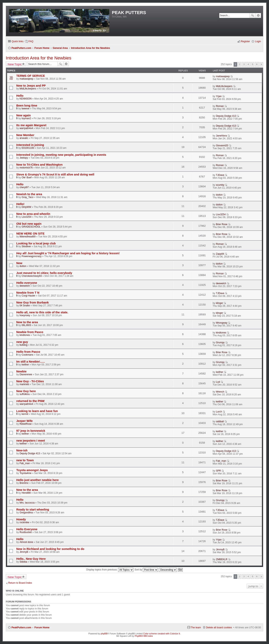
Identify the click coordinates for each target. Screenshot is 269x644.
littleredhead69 (27, 237)
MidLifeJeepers (28, 89)
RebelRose (26, 424)
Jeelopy (24, 158)
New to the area (27, 322)
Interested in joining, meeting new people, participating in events (61, 155)
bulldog (23, 345)
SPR (218, 471)
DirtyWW (27, 207)
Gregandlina (26, 513)
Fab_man (25, 463)
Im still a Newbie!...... (31, 362)
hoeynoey (25, 315)
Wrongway (222, 323)
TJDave (220, 175)
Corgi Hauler (29, 296)
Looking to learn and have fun (37, 411)
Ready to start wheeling (33, 510)
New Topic (15, 64)
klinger (220, 303)
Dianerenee (26, 374)
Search (253, 15)
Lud (218, 382)
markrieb (24, 384)
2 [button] (240, 64)
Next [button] (261, 64)
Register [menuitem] (245, 41)
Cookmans (28, 355)
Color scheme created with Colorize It (162, 634)
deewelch (25, 286)
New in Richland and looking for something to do (50, 549)
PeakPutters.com (21, 628)
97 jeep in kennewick (31, 431)
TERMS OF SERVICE (31, 76)
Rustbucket (26, 532)
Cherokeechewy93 (32, 276)
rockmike (24, 522)
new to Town (25, 460)
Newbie (21, 371)
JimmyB (24, 552)
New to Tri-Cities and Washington (39, 165)
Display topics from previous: (110, 570)
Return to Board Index (20, 583)
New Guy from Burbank (32, 303)
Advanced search (258, 15)
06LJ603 (26, 325)
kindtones (25, 335)
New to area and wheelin (33, 214)
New (19, 263)
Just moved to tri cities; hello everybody (44, 273)
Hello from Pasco (28, 352)
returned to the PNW (30, 401)
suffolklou (25, 394)
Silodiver (26, 246)
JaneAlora (221, 136)
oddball (220, 421)
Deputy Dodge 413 (226, 116)
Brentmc (24, 483)
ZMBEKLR (222, 559)
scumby (220, 185)
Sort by (146, 570)
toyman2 (26, 118)
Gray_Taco (28, 197)
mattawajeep (26, 79)
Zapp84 (220, 254)
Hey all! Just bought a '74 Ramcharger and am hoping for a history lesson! (68, 253)
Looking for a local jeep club (36, 243)
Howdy (21, 519)
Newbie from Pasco (30, 332)
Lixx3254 (27, 217)
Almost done (26, 542)
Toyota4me (25, 473)
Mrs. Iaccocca (27, 503)
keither (25, 365)
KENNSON (26, 99)
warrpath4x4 (26, 128)
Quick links (18, 41)
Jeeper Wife (24, 421)
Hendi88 (26, 493)
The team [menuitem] (196, 628)
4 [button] (248, 64)
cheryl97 (24, 187)
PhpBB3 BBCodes (144, 636)
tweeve (26, 109)
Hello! (20, 204)
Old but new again (29, 224)
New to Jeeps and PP (31, 86)
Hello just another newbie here (38, 480)
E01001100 (28, 148)
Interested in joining (30, 145)
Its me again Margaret (31, 125)
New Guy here (26, 391)
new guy (22, 342)
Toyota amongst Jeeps (32, 470)
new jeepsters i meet (31, 441)
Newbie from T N (28, 293)
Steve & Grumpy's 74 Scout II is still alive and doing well (55, 174)
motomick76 (26, 168)
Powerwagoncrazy (32, 256)
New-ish (22, 450)
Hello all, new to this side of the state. (42, 312)
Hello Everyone (27, 529)
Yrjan (219, 96)
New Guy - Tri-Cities (30, 381)
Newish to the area (29, 194)
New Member (25, 135)
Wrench (220, 392)
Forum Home (42, 628)
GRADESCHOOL (31, 227)
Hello (20, 96)
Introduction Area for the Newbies (39, 58)
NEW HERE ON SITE (30, 234)
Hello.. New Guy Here (31, 559)
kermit (25, 414)
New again (24, 115)
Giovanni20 (222, 146)
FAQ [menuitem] (31, 41)
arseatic (24, 138)
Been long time (27, 106)
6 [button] (257, 64)
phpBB (104, 634)
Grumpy (220, 343)
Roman (220, 106)
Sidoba (23, 562)
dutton (219, 195)
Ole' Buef (27, 177)
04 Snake (25, 306)
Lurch (219, 412)
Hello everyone (27, 283)
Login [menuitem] (258, 41)
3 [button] (244, 64)
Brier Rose (222, 224)
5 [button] (253, 64)
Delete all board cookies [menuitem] (219, 628)
